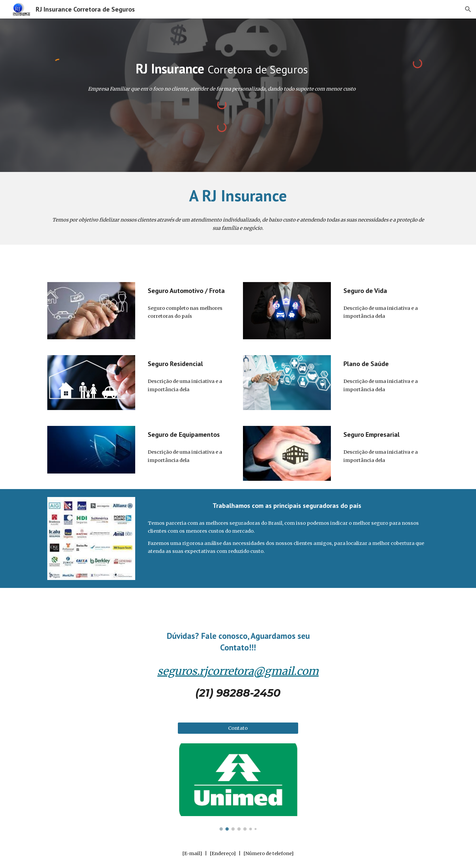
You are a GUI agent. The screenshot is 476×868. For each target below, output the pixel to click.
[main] (221, 68)
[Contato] (238, 728)
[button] (468, 9)
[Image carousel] (238, 787)
